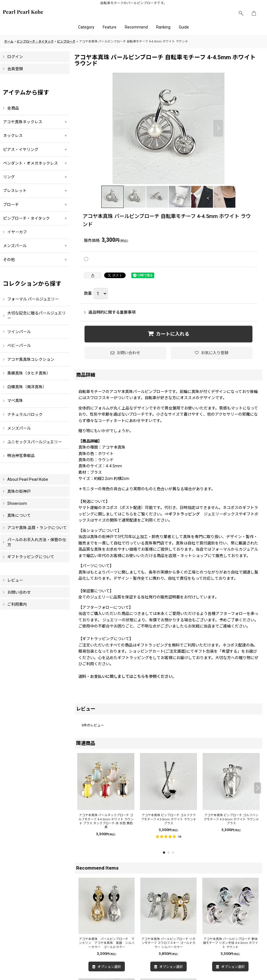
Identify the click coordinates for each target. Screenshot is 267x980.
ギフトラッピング (184, 514)
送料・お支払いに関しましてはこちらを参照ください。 (127, 676)
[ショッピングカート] (254, 13)
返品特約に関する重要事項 (110, 312)
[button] (241, 13)
